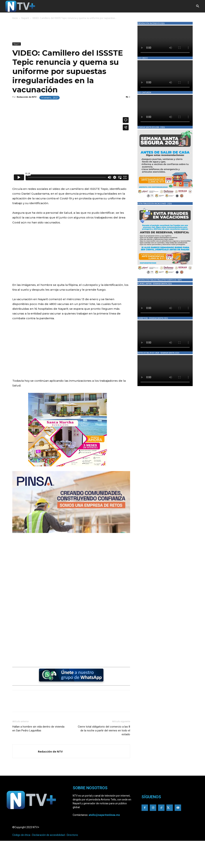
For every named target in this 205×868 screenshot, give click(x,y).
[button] (198, 6)
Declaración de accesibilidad (48, 835)
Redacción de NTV (27, 97)
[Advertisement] (79, 32)
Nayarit (25, 18)
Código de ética (21, 835)
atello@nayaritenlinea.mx (104, 815)
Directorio (72, 835)
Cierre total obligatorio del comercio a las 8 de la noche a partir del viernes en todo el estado (104, 730)
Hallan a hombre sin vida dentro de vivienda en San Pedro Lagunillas (38, 729)
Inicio (15, 18)
